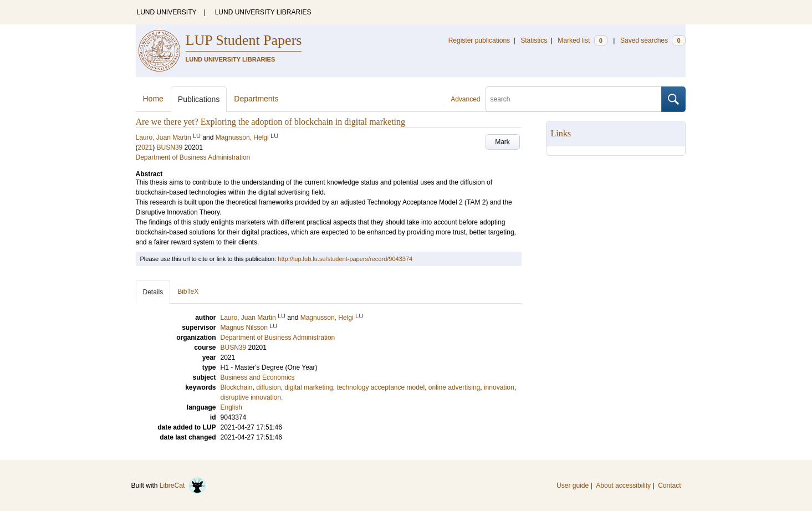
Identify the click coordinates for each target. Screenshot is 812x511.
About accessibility (623, 486)
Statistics (534, 40)
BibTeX (188, 292)
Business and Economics (258, 377)
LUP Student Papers (244, 40)
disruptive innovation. (252, 397)
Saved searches (653, 40)
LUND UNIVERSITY (167, 12)
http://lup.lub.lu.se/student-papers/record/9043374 (345, 259)
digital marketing (308, 387)
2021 (145, 147)
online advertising (454, 387)
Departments (256, 99)
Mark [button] (502, 142)
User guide (573, 486)
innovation (499, 387)
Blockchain (237, 387)
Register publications (479, 40)
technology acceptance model (381, 387)
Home (153, 99)
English (231, 407)
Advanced (465, 99)
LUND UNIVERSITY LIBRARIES (263, 12)
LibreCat (183, 486)
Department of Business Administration (193, 157)
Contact (669, 486)
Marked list (582, 40)
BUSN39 (170, 147)
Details (153, 292)
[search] (574, 99)
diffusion (268, 387)
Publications (199, 99)
